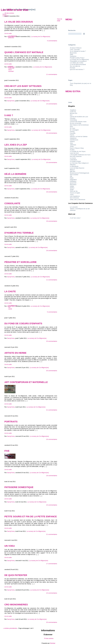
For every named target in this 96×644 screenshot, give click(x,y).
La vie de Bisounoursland (78, 64)
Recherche (72, 30)
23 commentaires (52, 341)
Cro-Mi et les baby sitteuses (23, 86)
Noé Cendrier (74, 175)
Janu (71, 143)
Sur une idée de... (75, 66)
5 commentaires (52, 312)
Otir (71, 176)
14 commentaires (52, 104)
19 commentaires (52, 221)
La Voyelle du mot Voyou (78, 151)
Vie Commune (74, 198)
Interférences (74, 140)
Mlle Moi (73, 171)
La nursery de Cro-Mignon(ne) (40, 101)
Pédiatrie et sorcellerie (21, 262)
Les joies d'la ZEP (16, 145)
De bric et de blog (75, 123)
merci (10, 70)
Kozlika (72, 150)
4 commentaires (52, 41)
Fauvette (73, 133)
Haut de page (60, 20)
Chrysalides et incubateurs (78, 61)
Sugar (72, 190)
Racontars (73, 185)
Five (7, 451)
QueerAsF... (74, 183)
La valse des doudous (19, 22)
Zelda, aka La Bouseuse (78, 199)
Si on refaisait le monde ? (78, 51)
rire (9, 307)
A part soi (73, 112)
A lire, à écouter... (75, 50)
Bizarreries (73, 53)
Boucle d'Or (74, 113)
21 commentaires (52, 410)
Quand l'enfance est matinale (24, 52)
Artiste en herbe (15, 353)
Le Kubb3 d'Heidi (75, 161)
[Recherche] (75, 34)
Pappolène (73, 180)
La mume (73, 158)
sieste (10, 309)
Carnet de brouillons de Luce (79, 117)
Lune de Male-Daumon (77, 168)
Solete (72, 186)
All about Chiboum (76, 48)
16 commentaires (52, 439)
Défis (72, 55)
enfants (11, 66)
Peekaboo (73, 181)
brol (71, 115)
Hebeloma (73, 138)
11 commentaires (52, 74)
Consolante (12, 203)
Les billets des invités (77, 63)
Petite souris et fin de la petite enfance (31, 516)
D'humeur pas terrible (19, 233)
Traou (72, 195)
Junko (72, 146)
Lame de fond (74, 153)
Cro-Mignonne (13, 306)
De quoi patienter (16, 575)
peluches (11, 38)
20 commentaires (52, 371)
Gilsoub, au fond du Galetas (79, 137)
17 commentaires (52, 564)
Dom (71, 127)
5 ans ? (9, 115)
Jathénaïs (73, 145)
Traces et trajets (75, 193)
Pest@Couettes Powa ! (77, 58)
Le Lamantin (74, 207)
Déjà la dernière (15, 174)
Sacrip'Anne (11, 101)
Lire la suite (8, 33)
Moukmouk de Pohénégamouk (80, 173)
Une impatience (75, 196)
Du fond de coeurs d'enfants (23, 323)
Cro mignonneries (16, 605)
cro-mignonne (13, 36)
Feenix (72, 135)
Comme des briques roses (78, 122)
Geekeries (73, 56)
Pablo (72, 178)
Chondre (73, 118)
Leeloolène (73, 160)
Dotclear (53, 643)
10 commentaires (52, 162)
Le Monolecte (74, 166)
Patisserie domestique (19, 487)
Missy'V (72, 170)
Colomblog (73, 120)
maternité (11, 68)
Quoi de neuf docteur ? (77, 69)
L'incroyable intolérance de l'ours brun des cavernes (80, 156)
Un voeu (10, 546)
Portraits (11, 422)
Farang (72, 132)
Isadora (72, 141)
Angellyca (73, 110)
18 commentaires (52, 133)
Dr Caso (72, 128)
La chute (10, 291)
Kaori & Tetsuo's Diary (77, 148)
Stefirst (72, 188)
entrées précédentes (10, 628)
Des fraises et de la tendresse (79, 125)
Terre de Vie (74, 191)
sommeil (11, 71)
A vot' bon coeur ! (75, 218)
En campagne (74, 130)
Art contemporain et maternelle (26, 382)
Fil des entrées (9, 13)
